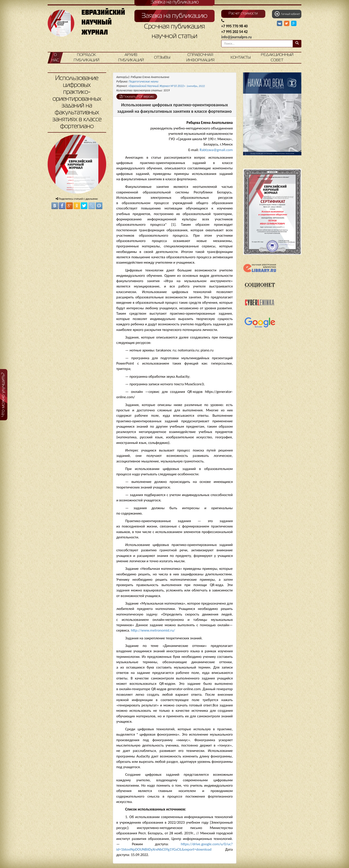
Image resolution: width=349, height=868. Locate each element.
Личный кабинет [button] (287, 14)
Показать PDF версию (137, 96)
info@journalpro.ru (236, 37)
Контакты (241, 58)
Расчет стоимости (243, 14)
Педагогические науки (143, 81)
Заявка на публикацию (174, 16)
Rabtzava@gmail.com (216, 150)
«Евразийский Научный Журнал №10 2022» (167, 86)
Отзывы (162, 58)
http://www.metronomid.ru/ (153, 630)
